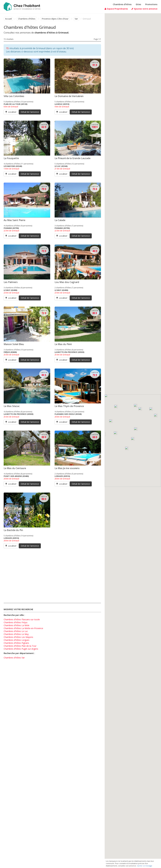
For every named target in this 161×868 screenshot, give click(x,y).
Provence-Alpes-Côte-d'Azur (55, 19)
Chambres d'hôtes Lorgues (17, 640)
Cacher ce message (145, 866)
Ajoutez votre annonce (144, 9)
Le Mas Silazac (12, 406)
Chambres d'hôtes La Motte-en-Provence (23, 628)
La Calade (60, 220)
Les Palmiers (11, 282)
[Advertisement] (52, 575)
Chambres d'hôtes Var (14, 658)
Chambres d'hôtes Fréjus (16, 622)
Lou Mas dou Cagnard (67, 282)
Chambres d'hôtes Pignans (16, 643)
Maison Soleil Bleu (14, 344)
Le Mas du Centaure (15, 468)
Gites (138, 4)
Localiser (11, 112)
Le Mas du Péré (63, 344)
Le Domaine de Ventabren (69, 96)
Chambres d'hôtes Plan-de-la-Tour (20, 646)
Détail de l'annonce (30, 112)
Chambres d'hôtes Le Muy (16, 634)
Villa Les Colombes (14, 96)
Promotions (151, 4)
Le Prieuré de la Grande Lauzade (73, 158)
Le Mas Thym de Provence (69, 406)
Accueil (8, 19)
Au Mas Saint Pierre (14, 220)
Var (76, 19)
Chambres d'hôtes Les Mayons (18, 637)
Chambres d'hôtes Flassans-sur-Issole (22, 619)
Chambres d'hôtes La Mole (17, 625)
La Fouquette (11, 158)
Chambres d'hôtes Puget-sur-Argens (21, 649)
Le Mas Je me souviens (67, 468)
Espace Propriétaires (116, 9)
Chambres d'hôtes (122, 4)
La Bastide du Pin (13, 530)
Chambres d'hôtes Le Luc (16, 631)
